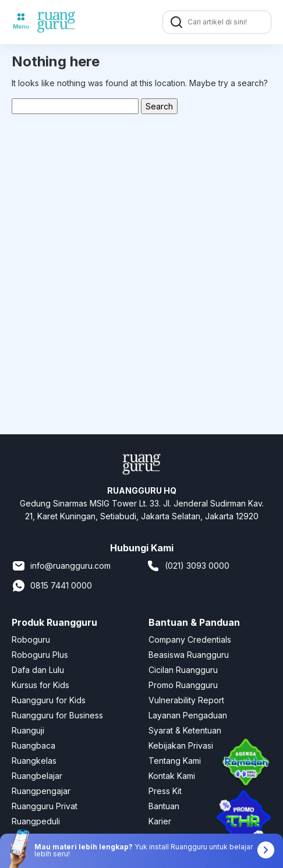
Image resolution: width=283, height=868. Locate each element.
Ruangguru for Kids (49, 700)
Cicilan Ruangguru (183, 670)
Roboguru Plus (40, 655)
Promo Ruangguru (183, 685)
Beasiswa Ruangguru (189, 655)
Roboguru (31, 640)
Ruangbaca (33, 745)
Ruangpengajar (41, 791)
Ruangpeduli (36, 821)
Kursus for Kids (40, 685)
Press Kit (165, 791)
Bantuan (164, 806)
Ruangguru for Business (57, 715)
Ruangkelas (34, 761)
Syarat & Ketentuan (185, 730)
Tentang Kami (175, 761)
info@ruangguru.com (61, 566)
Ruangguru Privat (45, 806)
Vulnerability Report (186, 700)
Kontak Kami (172, 776)
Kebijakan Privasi (181, 745)
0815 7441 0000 (52, 586)
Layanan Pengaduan (188, 715)
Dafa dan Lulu (38, 670)
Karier (160, 821)
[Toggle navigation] (21, 22)
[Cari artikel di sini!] (228, 22)
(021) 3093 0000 (188, 566)
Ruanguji (28, 730)
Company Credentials (190, 640)
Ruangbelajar (37, 776)
